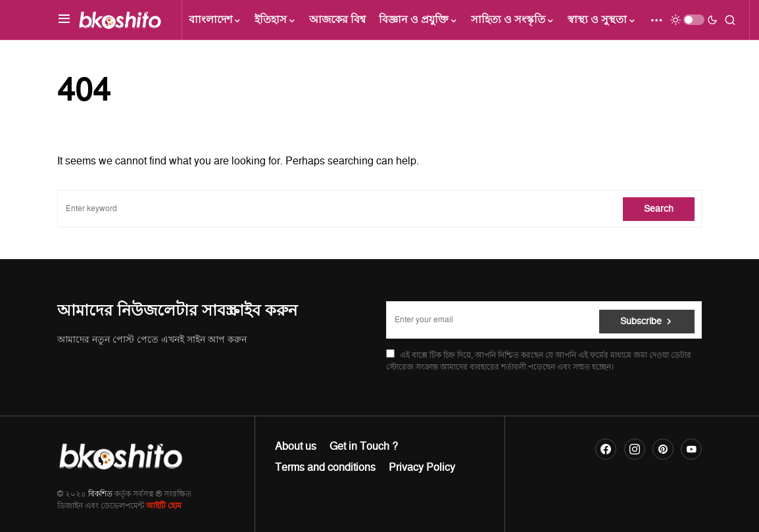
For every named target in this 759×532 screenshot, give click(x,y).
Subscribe (641, 320)
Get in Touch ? (364, 447)
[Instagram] (635, 449)
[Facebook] (606, 449)
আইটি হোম (164, 506)
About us (296, 447)
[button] (64, 20)
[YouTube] (691, 449)
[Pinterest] (663, 449)
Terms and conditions (325, 468)
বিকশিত (100, 494)
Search (659, 209)
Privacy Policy (422, 468)
